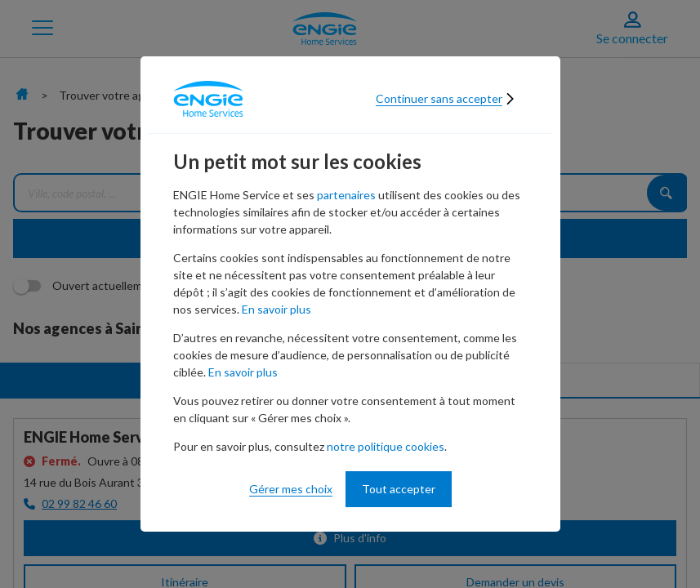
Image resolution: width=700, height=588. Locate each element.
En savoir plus (276, 309)
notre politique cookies (386, 446)
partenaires (346, 195)
